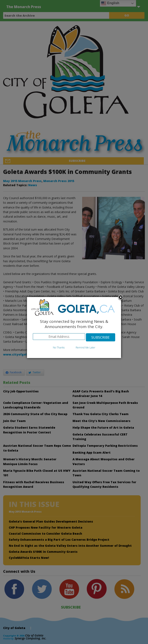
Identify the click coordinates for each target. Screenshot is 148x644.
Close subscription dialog (121, 298)
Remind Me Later (85, 348)
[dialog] (74, 328)
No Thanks (59, 348)
